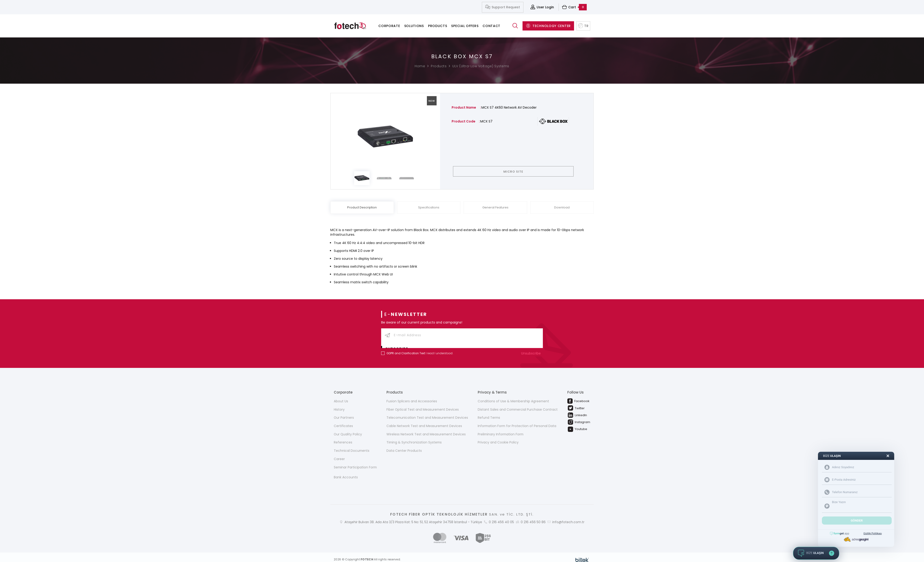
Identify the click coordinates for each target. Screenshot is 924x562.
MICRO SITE (517, 172)
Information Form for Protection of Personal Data (517, 421)
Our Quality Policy (348, 429)
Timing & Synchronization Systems (414, 438)
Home (420, 66)
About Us (341, 396)
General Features (495, 208)
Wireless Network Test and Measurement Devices (426, 429)
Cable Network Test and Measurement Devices (424, 421)
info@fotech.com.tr (568, 517)
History (339, 404)
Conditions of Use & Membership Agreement (513, 396)
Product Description (362, 208)
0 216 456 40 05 (501, 517)
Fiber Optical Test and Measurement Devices (423, 404)
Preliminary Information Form (501, 429)
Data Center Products (404, 446)
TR (583, 26)
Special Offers (465, 26)
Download (562, 208)
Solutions (414, 26)
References (343, 438)
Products (438, 26)
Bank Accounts (346, 473)
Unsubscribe (532, 348)
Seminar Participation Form (356, 463)
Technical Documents (352, 446)
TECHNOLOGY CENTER (548, 26)
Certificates (343, 421)
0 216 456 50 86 (533, 517)
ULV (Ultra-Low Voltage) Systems (481, 66)
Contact (491, 26)
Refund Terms (489, 413)
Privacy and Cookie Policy (498, 438)
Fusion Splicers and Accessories (412, 396)
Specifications (429, 208)
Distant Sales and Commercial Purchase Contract (518, 404)
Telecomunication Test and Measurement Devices (427, 413)
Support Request (503, 7)
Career (339, 454)
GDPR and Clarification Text (406, 348)
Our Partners (344, 413)
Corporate (389, 26)
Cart (574, 7)
